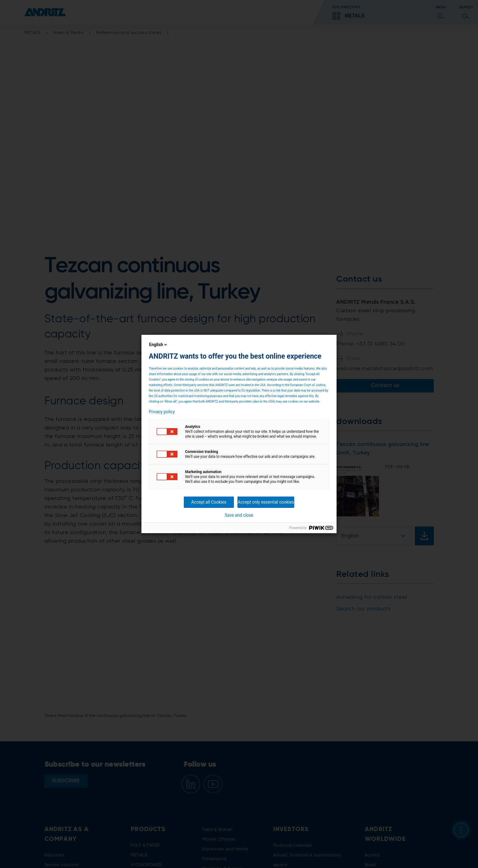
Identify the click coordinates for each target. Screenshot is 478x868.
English (159, 345)
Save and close (239, 515)
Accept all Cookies (209, 502)
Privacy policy (162, 412)
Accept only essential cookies (266, 502)
